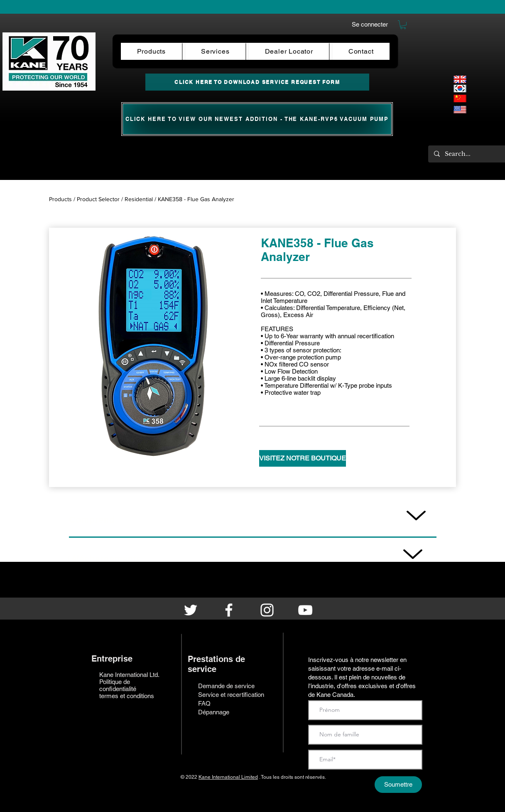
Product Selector (98, 199)
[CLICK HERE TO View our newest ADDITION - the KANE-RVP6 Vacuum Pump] (257, 119)
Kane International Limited (228, 777)
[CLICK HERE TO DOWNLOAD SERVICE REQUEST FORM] (257, 82)
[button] (403, 25)
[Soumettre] (398, 785)
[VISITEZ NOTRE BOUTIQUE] (303, 458)
